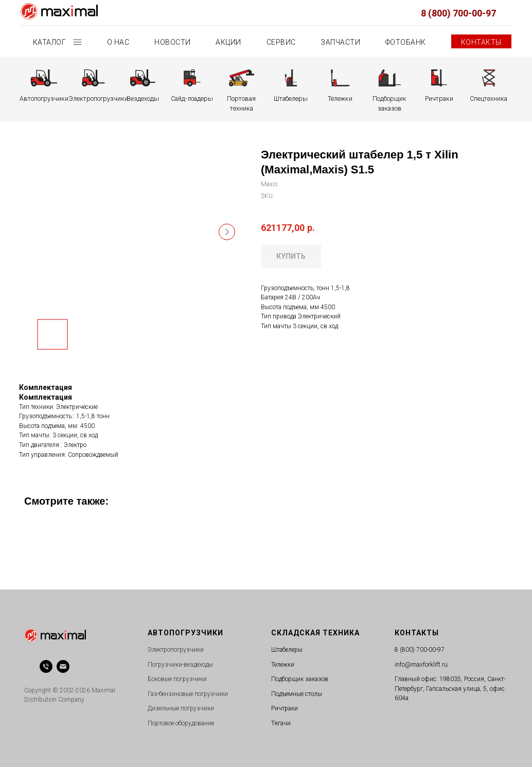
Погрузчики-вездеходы (180, 665)
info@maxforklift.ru (421, 665)
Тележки (283, 665)
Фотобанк (406, 42)
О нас (118, 42)
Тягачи (281, 723)
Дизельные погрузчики (181, 708)
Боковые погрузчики (177, 679)
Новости (173, 42)
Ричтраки (285, 708)
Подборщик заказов (300, 679)
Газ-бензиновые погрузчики (188, 694)
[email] (63, 666)
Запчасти (340, 42)
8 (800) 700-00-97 (458, 13)
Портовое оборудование (181, 723)
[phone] (46, 666)
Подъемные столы (297, 694)
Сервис (281, 42)
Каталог (50, 42)
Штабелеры (287, 650)
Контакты (481, 42)
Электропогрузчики (176, 650)
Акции (228, 42)
